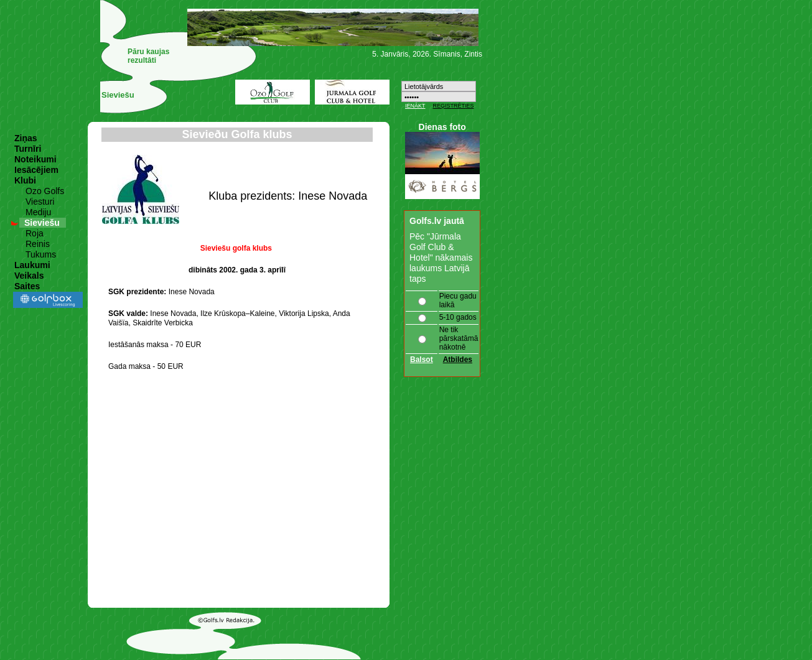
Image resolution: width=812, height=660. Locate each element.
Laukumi (32, 265)
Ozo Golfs (45, 191)
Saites (27, 286)
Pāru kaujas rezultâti (148, 56)
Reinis (38, 244)
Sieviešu (42, 223)
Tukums (41, 254)
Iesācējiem (36, 170)
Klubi (25, 180)
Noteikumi (35, 159)
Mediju (38, 212)
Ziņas (26, 138)
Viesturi (40, 202)
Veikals (29, 276)
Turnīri (28, 149)
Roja (35, 233)
